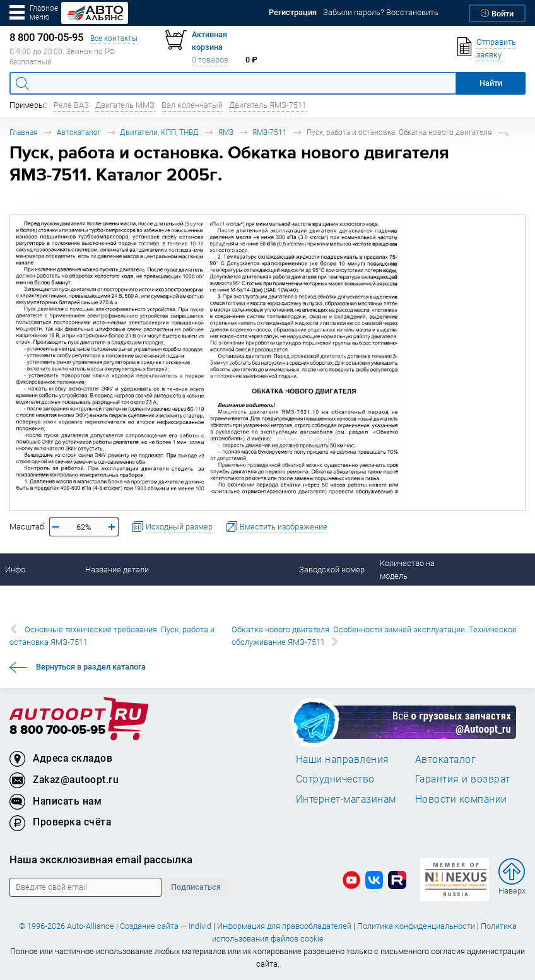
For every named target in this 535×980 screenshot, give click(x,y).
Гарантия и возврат (463, 779)
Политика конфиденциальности (416, 926)
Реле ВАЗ (71, 105)
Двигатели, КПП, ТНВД (159, 132)
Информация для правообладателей (284, 926)
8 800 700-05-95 (57, 730)
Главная (23, 132)
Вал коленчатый (192, 105)
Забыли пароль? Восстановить (381, 12)
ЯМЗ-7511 (270, 132)
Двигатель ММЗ (125, 105)
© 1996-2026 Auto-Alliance (67, 926)
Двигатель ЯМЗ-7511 (268, 105)
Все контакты (114, 38)
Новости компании (461, 799)
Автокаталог (79, 132)
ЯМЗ (226, 132)
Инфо (15, 570)
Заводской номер (332, 570)
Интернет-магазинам (346, 799)
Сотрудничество (335, 779)
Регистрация (293, 12)
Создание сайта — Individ (166, 926)
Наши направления (343, 759)
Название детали (117, 570)
